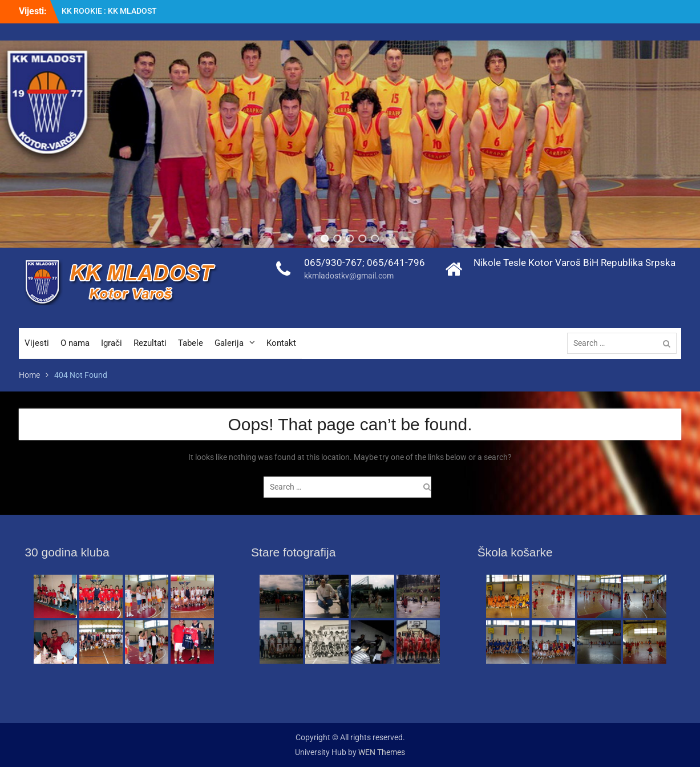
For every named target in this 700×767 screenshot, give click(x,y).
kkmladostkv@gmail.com (349, 276)
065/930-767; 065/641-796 (365, 263)
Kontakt (281, 343)
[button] (325, 239)
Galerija (229, 343)
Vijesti (37, 343)
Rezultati (150, 343)
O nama (75, 343)
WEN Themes (382, 752)
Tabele (191, 343)
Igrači (112, 343)
